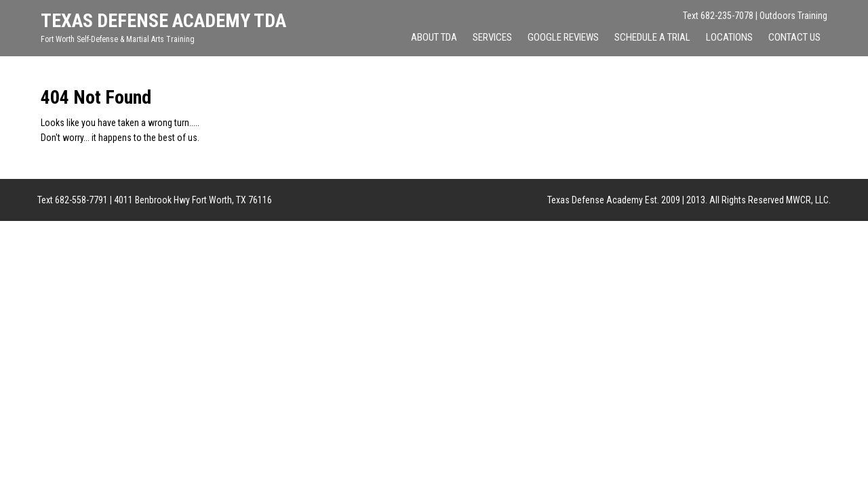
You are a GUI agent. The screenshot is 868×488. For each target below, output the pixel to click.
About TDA (434, 37)
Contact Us (794, 37)
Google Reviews (563, 37)
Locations (729, 37)
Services (492, 37)
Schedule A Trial (652, 37)
